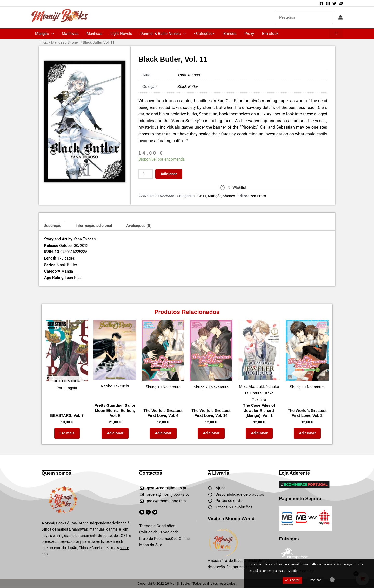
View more (307, 571)
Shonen (74, 42)
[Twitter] (334, 4)
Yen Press (258, 196)
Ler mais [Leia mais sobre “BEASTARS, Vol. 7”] (67, 433)
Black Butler (188, 86)
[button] (51, 34)
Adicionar (169, 174)
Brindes (229, 34)
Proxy (248, 34)
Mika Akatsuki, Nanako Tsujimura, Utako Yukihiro (259, 361)
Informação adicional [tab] (94, 226)
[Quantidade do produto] (145, 174)
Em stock (269, 34)
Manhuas (94, 34)
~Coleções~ (203, 34)
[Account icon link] (340, 17)
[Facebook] (321, 4)
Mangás (44, 34)
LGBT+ (201, 196)
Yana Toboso (189, 75)
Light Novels (121, 34)
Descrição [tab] (52, 226)
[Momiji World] (341, 4)
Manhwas (70, 34)
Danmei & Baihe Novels (162, 34)
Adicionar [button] (115, 433)
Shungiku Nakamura (163, 355)
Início (44, 42)
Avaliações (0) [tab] (139, 226)
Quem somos (56, 473)
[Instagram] (328, 4)
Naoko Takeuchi (115, 354)
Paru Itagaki (67, 355)
